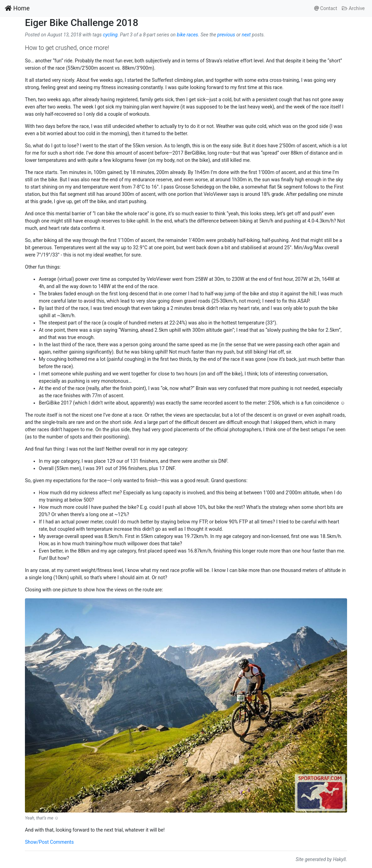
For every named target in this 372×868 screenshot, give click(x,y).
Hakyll (339, 859)
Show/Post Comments (49, 842)
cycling (110, 35)
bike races (188, 35)
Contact (326, 8)
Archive (353, 8)
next (246, 35)
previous (226, 35)
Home (17, 8)
